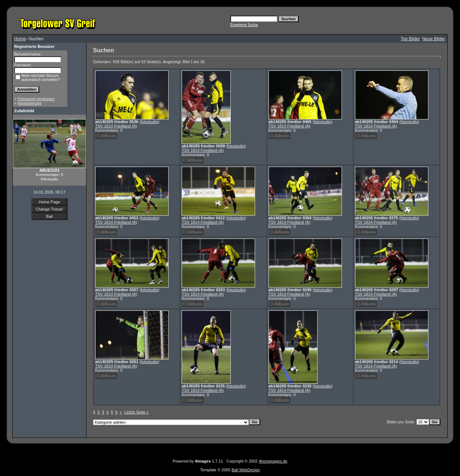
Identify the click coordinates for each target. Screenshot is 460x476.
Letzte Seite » (136, 412)
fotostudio (149, 122)
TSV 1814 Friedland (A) (116, 126)
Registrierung (29, 103)
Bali (49, 216)
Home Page (49, 202)
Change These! (49, 209)
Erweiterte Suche (244, 25)
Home (20, 39)
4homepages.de (273, 461)
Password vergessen (36, 99)
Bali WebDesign (246, 470)
